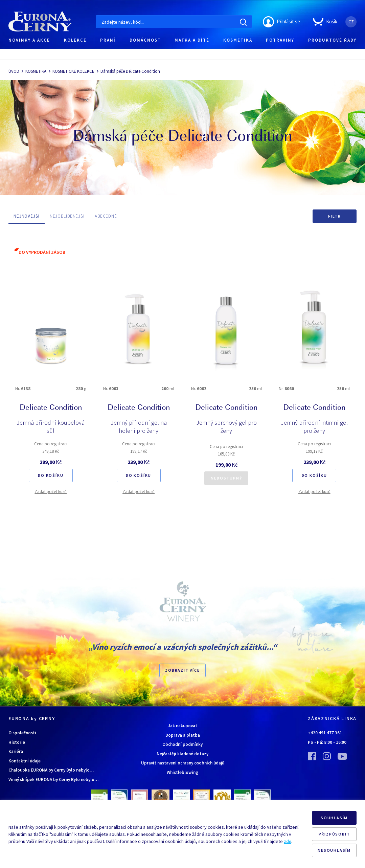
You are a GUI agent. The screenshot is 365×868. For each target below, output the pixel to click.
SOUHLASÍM (334, 818)
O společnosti (22, 733)
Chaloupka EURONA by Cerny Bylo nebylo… (51, 770)
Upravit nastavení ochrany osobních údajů (183, 763)
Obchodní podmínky (182, 744)
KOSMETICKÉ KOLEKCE (73, 71)
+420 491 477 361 (325, 733)
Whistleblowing (182, 772)
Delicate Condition (51, 408)
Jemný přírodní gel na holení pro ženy (139, 427)
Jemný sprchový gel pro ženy (226, 427)
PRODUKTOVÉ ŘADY (332, 40)
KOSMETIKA (238, 40)
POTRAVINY (280, 40)
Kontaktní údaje (25, 761)
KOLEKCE (75, 40)
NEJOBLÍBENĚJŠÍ (67, 216)
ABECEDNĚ (106, 216)
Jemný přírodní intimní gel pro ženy (314, 427)
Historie (17, 742)
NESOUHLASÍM (334, 850)
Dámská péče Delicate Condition (130, 71)
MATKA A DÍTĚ (192, 40)
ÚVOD (14, 71)
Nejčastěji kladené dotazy (182, 754)
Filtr (335, 216)
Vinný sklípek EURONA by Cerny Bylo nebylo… (53, 780)
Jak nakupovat (182, 726)
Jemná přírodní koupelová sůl (51, 427)
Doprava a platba (183, 735)
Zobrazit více (182, 670)
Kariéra (16, 751)
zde (288, 841)
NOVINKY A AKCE (29, 40)
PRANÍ (108, 40)
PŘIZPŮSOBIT (334, 834)
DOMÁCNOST (145, 40)
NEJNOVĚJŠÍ (27, 216)
